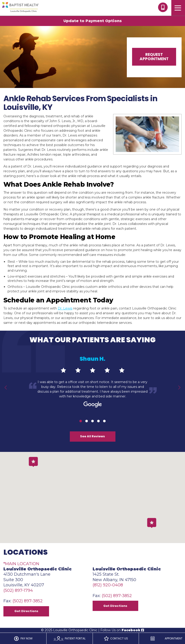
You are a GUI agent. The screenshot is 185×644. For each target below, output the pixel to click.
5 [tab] (104, 421)
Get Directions (26, 611)
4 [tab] (98, 421)
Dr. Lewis (65, 308)
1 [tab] (81, 421)
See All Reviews (92, 436)
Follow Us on (122, 630)
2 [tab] (87, 421)
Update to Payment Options (93, 21)
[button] (152, 523)
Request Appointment (154, 57)
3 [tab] (92, 421)
